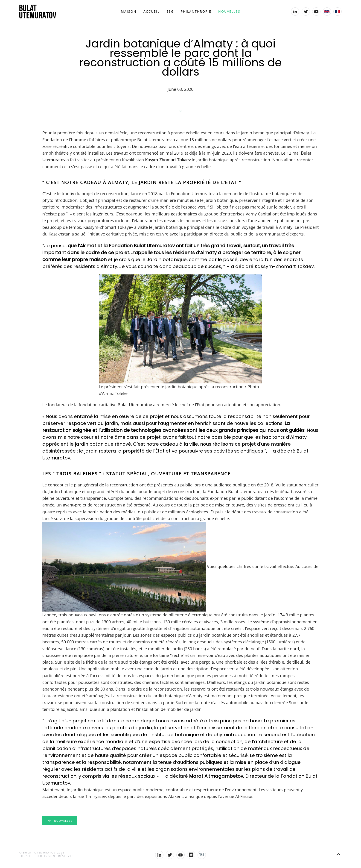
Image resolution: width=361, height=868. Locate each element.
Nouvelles (229, 11)
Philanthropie (196, 11)
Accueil (151, 11)
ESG (170, 11)
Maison (129, 11)
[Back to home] (38, 12)
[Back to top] (338, 854)
